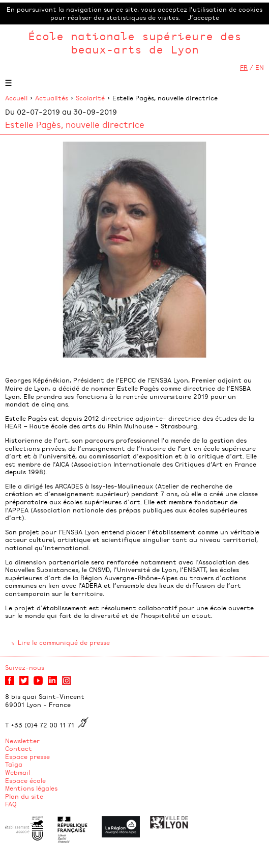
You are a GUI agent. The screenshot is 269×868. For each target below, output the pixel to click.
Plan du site (24, 796)
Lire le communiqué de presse (64, 642)
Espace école (25, 780)
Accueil (16, 98)
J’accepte (203, 17)
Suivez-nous (25, 667)
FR (244, 67)
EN (260, 67)
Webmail (18, 772)
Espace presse (27, 756)
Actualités (52, 98)
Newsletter (22, 741)
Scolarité (90, 98)
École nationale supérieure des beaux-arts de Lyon (135, 43)
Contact (19, 748)
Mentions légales (31, 788)
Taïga (14, 764)
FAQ (11, 804)
